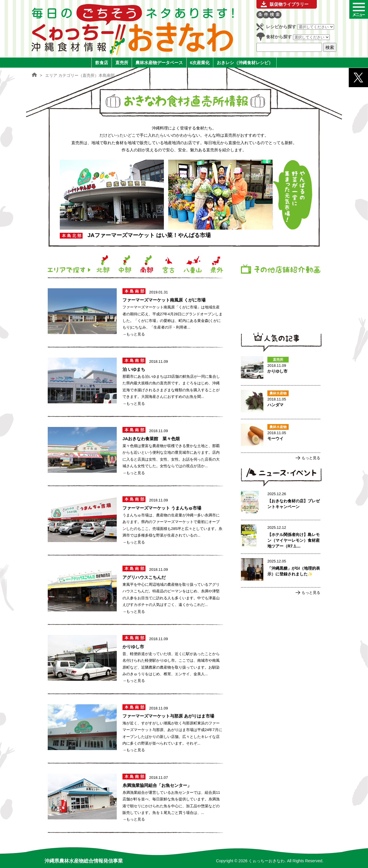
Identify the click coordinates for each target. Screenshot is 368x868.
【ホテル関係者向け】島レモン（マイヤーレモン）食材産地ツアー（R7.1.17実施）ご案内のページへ (281, 537)
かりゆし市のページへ (281, 369)
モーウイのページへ (281, 436)
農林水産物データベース (159, 63)
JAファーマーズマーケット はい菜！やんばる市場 (149, 235)
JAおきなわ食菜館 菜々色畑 (151, 439)
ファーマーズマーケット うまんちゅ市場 (162, 508)
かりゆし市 (133, 647)
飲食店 (102, 63)
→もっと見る (134, 334)
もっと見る (311, 458)
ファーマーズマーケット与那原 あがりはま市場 (168, 716)
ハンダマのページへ (281, 402)
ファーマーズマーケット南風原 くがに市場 (164, 300)
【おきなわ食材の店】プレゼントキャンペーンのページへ (281, 503)
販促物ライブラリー (289, 4)
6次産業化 (200, 63)
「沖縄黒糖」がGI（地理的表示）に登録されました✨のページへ (281, 571)
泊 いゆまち (134, 369)
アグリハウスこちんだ (144, 577)
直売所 (122, 63)
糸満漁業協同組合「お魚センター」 (157, 785)
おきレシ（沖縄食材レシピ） (245, 63)
